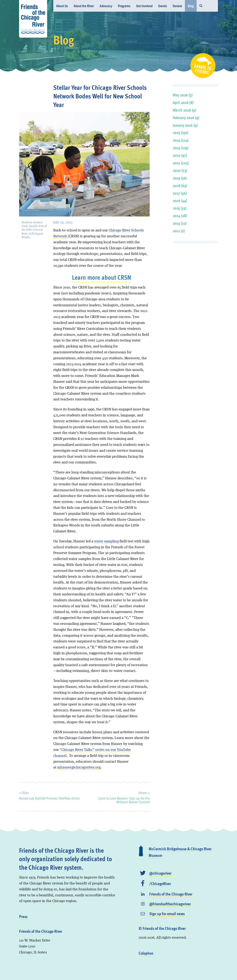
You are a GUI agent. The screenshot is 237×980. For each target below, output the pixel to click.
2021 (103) (181, 163)
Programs (124, 6)
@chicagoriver (160, 873)
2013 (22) (180, 223)
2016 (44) (180, 200)
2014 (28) (180, 216)
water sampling (106, 541)
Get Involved (144, 6)
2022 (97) (180, 155)
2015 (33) (180, 208)
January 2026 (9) (185, 125)
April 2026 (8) (183, 102)
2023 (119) (181, 148)
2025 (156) (181, 132)
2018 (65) (180, 185)
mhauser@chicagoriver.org (79, 767)
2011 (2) (179, 231)
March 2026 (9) (184, 110)
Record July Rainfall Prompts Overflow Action (50, 795)
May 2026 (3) (183, 95)
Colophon (146, 953)
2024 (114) (181, 140)
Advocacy (106, 6)
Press (23, 916)
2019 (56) (180, 178)
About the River (84, 6)
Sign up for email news (167, 914)
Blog (191, 6)
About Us (62, 6)
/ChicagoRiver (160, 883)
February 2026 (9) (186, 118)
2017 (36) (180, 193)
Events (163, 6)
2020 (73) (180, 170)
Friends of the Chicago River (171, 894)
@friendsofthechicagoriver (170, 904)
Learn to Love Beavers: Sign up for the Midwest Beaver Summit (124, 797)
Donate (177, 6)
